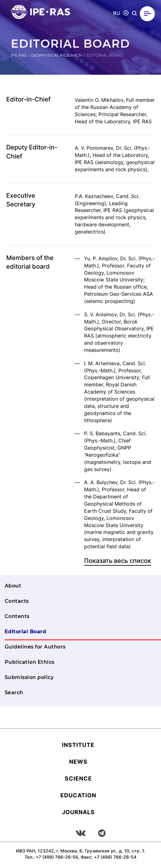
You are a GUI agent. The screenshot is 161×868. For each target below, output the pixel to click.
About (13, 586)
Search (14, 693)
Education (78, 795)
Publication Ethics (30, 662)
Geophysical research (56, 55)
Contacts (17, 601)
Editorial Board (25, 632)
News (78, 762)
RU (117, 13)
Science (78, 778)
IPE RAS (19, 55)
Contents (17, 616)
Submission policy (29, 677)
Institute (78, 745)
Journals (78, 812)
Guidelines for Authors (35, 647)
